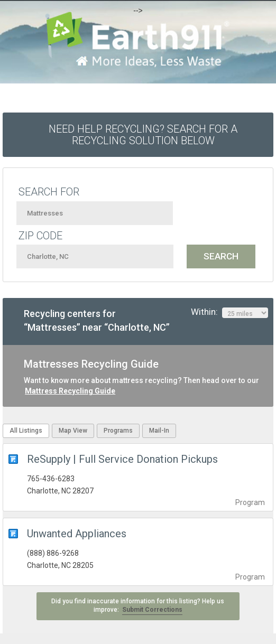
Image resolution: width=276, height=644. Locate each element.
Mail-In (159, 431)
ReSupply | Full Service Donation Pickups (122, 459)
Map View (73, 431)
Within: (229, 312)
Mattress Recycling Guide (70, 391)
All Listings (26, 431)
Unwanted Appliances (77, 534)
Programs (118, 431)
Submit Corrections (152, 610)
